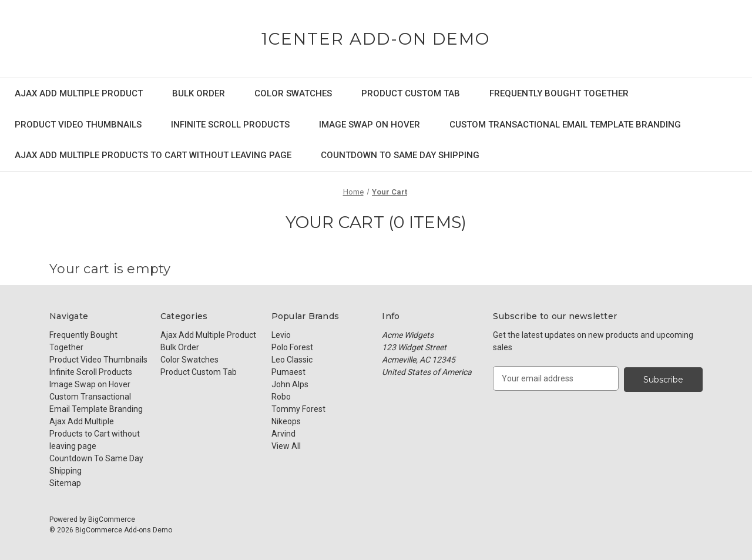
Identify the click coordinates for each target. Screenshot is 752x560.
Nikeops (286, 421)
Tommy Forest (298, 409)
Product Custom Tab (411, 93)
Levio (281, 335)
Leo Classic (292, 360)
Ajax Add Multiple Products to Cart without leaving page (153, 155)
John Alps (290, 384)
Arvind (283, 434)
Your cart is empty (110, 269)
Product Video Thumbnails (78, 125)
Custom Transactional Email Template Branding (565, 125)
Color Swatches (293, 93)
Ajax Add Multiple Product (79, 93)
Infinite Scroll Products (230, 125)
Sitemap (65, 483)
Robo (281, 397)
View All (286, 446)
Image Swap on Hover (370, 125)
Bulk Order (199, 93)
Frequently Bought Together (559, 93)
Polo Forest (292, 347)
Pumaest (288, 372)
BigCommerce (112, 519)
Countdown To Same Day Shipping (400, 155)
